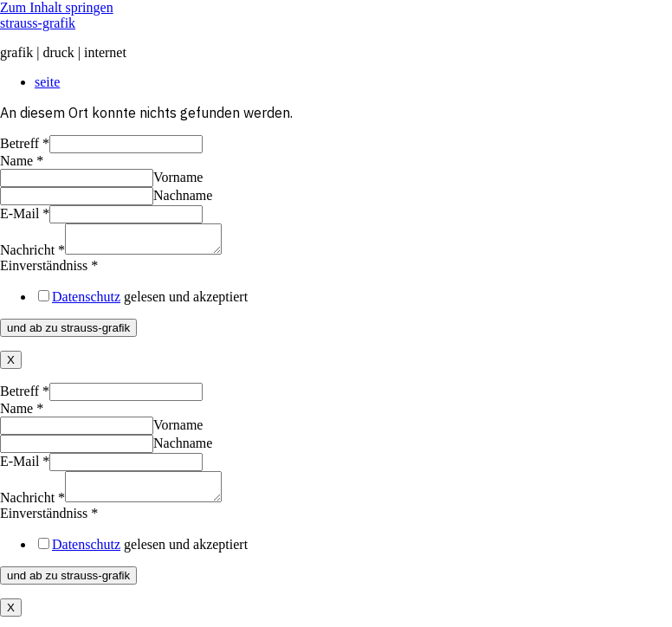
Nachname (183, 195)
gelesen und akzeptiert (150, 302)
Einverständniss (49, 271)
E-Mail (25, 213)
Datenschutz (86, 302)
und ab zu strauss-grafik (68, 333)
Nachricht (32, 255)
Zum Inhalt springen (57, 7)
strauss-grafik (38, 23)
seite (47, 82)
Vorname (178, 177)
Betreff (25, 143)
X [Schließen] (11, 365)
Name (22, 161)
